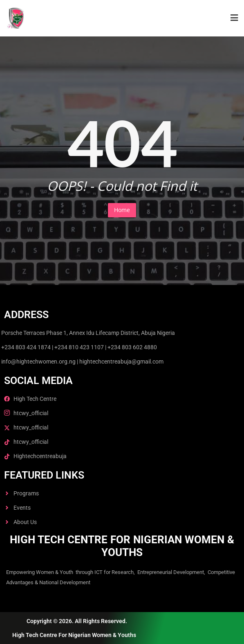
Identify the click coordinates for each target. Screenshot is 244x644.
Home (122, 210)
